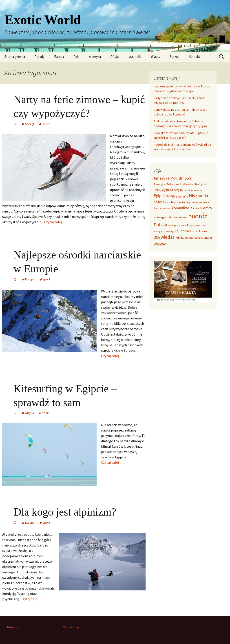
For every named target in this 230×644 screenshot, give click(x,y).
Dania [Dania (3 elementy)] (184, 190)
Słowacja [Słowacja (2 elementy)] (170, 231)
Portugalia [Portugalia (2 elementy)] (173, 226)
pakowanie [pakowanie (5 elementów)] (174, 217)
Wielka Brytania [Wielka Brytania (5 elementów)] (186, 238)
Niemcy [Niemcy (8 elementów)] (206, 208)
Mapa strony (71, 627)
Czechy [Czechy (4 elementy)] (175, 190)
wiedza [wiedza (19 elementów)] (168, 237)
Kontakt (194, 57)
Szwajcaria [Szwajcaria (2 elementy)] (159, 231)
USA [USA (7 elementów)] (157, 237)
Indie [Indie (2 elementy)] (168, 203)
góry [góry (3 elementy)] (186, 196)
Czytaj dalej (55, 222)
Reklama (13, 627)
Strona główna (15, 57)
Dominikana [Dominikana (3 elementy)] (195, 190)
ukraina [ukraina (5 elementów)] (203, 231)
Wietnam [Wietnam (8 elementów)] (205, 237)
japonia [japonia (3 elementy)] (194, 202)
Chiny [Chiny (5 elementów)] (157, 190)
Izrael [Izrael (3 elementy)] (185, 202)
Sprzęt (174, 57)
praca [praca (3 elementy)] (182, 225)
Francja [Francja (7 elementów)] (169, 196)
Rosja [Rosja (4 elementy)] (190, 225)
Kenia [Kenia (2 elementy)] (168, 209)
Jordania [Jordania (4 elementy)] (159, 208)
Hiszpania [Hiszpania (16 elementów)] (198, 196)
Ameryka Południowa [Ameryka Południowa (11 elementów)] (173, 178)
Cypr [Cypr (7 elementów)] (166, 190)
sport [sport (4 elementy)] (198, 225)
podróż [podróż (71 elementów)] (198, 216)
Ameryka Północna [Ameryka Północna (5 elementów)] (167, 184)
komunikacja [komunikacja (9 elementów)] (182, 208)
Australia (135, 57)
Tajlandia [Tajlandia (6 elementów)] (182, 231)
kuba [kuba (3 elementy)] (196, 208)
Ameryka (95, 57)
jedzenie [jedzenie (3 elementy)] (204, 202)
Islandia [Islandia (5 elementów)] (176, 202)
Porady (40, 57)
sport (46, 124)
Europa (59, 57)
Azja (76, 57)
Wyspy (156, 57)
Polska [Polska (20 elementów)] (160, 225)
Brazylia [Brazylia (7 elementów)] (200, 184)
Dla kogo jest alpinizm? (65, 512)
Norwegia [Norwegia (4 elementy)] (160, 217)
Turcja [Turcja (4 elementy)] (193, 231)
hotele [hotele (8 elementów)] (159, 202)
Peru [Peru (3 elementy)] (185, 217)
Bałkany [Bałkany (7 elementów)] (187, 184)
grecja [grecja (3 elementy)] (179, 196)
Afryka (115, 57)
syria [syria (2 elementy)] (204, 226)
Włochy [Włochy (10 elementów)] (160, 244)
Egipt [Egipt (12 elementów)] (158, 196)
